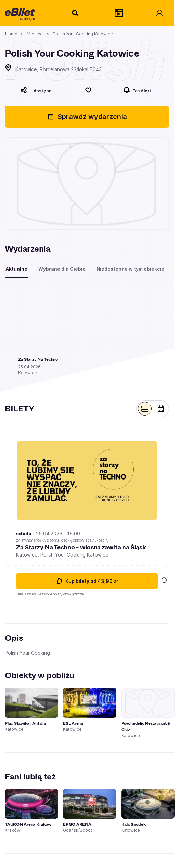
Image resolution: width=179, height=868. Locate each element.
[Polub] (88, 90)
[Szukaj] (76, 13)
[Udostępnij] (37, 90)
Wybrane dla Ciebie (62, 269)
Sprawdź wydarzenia (87, 117)
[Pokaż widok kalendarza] (161, 409)
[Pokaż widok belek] (145, 409)
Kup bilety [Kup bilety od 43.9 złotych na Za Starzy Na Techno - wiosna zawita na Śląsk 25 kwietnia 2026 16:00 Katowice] (87, 581)
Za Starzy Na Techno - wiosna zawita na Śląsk (81, 547)
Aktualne (16, 269)
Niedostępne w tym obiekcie (130, 269)
